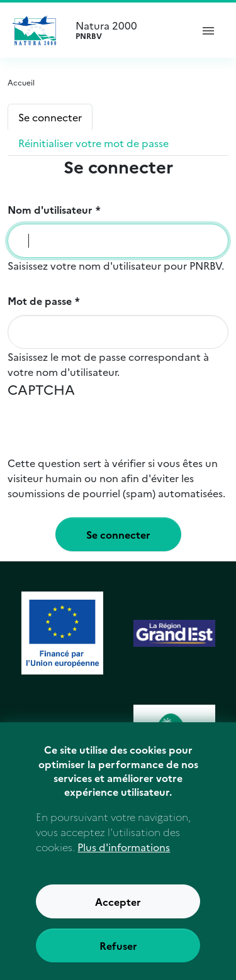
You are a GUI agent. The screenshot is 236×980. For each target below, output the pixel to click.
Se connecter (50, 117)
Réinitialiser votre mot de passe (93, 143)
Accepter (118, 915)
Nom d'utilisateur (50, 209)
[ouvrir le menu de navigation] (208, 30)
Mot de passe (40, 300)
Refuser (118, 959)
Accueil (21, 82)
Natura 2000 (128, 30)
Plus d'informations (124, 860)
